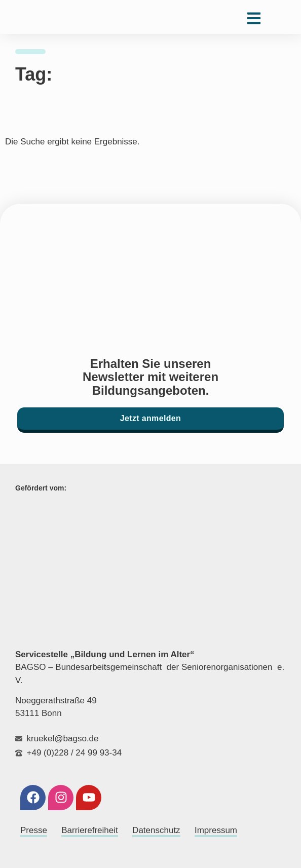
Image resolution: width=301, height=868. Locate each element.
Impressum (216, 830)
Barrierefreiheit (90, 830)
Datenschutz (156, 830)
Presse (34, 830)
